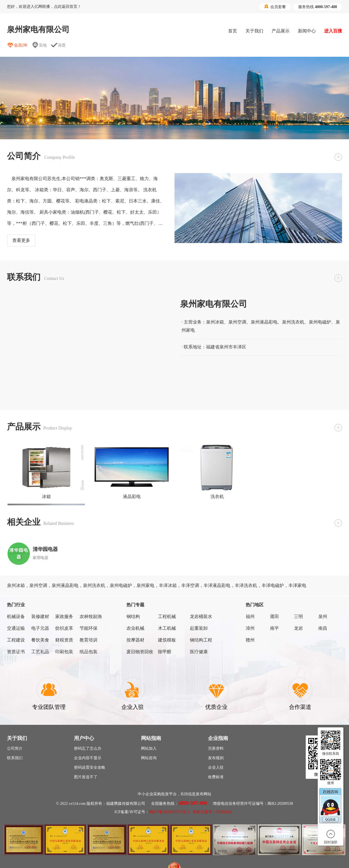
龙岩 (298, 628)
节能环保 (89, 628)
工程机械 (167, 616)
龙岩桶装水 (201, 616)
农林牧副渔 (91, 616)
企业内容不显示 (88, 758)
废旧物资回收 (140, 652)
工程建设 (16, 640)
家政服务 (64, 616)
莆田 (274, 616)
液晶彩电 (132, 496)
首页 (233, 31)
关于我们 (254, 31)
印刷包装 (64, 652)
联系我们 (15, 758)
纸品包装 (89, 652)
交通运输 (16, 628)
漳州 (250, 628)
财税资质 (64, 640)
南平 (274, 628)
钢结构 (133, 616)
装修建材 (40, 616)
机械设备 (16, 616)
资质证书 (16, 652)
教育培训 (89, 640)
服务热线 (318, 7)
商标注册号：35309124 (212, 812)
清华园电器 (45, 549)
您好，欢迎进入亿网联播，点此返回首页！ (44, 7)
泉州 (323, 616)
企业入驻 (216, 767)
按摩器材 (135, 640)
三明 (298, 616)
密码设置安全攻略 (90, 767)
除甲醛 (165, 652)
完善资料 (216, 748)
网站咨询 (149, 758)
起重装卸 (199, 628)
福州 (250, 616)
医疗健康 (199, 652)
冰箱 (46, 496)
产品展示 (281, 31)
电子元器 (40, 628)
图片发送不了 (86, 777)
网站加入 (149, 748)
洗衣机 (217, 496)
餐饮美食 (40, 640)
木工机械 (167, 628)
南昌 (323, 628)
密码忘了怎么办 (88, 748)
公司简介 (15, 748)
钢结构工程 (201, 640)
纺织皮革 (64, 628)
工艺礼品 (40, 652)
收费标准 (216, 777)
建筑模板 (167, 640)
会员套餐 (275, 7)
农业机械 (135, 628)
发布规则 (216, 758)
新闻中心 (307, 31)
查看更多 (21, 240)
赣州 (250, 640)
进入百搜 (333, 31)
